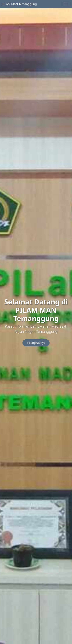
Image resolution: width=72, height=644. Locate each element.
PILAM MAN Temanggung (19, 4)
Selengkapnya (36, 343)
